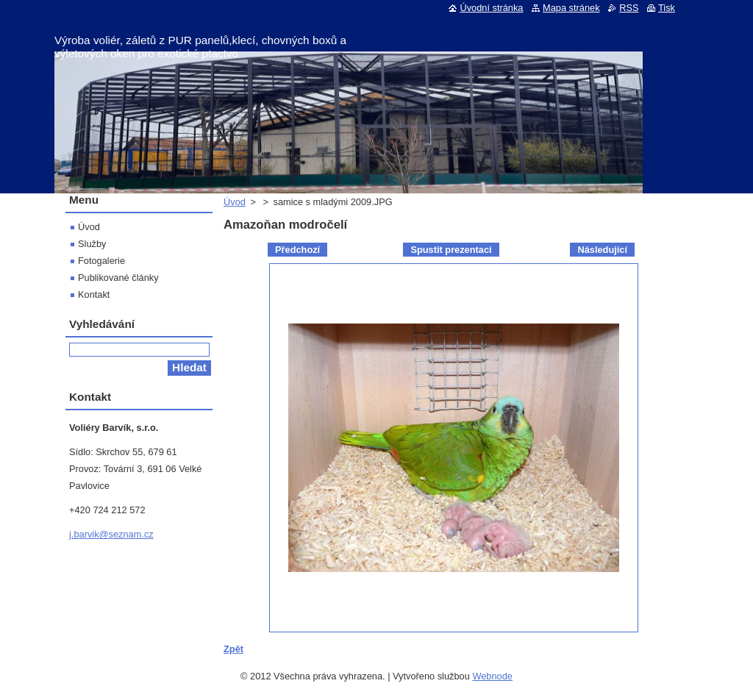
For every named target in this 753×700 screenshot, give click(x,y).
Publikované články (118, 278)
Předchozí (297, 250)
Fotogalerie (101, 261)
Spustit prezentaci (451, 250)
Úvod (235, 202)
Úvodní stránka (491, 8)
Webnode (492, 676)
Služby (92, 244)
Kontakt (94, 294)
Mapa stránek (571, 8)
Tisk (667, 8)
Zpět (233, 649)
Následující (602, 250)
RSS (629, 8)
